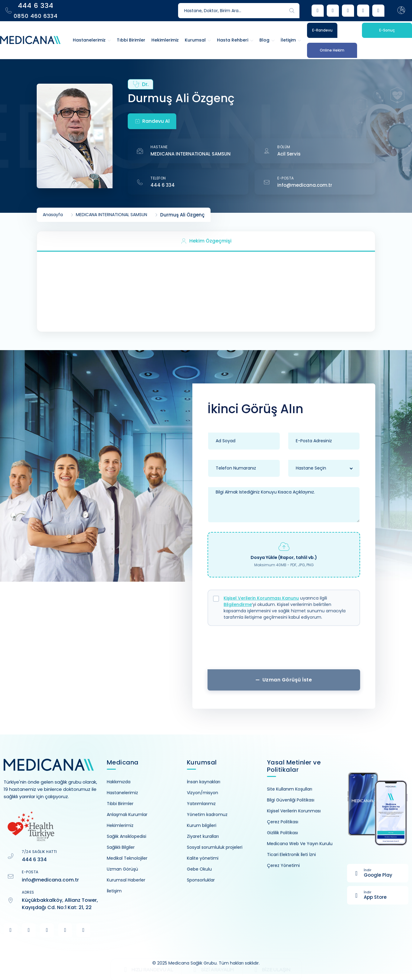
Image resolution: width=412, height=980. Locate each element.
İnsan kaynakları (204, 782)
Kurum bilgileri (202, 825)
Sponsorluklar (201, 880)
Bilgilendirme (238, 604)
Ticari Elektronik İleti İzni (291, 855)
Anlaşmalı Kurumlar (127, 814)
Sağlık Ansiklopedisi (127, 836)
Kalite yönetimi (203, 858)
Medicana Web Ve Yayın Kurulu (300, 844)
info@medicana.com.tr (305, 185)
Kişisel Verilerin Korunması (294, 811)
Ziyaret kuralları (203, 836)
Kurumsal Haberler (126, 880)
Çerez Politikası (283, 822)
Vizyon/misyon (203, 793)
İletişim (114, 891)
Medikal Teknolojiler (127, 858)
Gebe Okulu (199, 869)
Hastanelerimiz (122, 793)
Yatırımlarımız (201, 804)
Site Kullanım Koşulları (290, 789)
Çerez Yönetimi (283, 865)
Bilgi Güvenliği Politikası (291, 800)
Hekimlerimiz (120, 825)
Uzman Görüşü (122, 869)
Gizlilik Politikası (282, 833)
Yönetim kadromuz (207, 814)
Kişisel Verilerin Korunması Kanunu (261, 598)
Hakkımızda (119, 782)
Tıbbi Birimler (120, 804)
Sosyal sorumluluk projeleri (215, 847)
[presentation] (284, 650)
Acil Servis (289, 154)
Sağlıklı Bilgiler (121, 847)
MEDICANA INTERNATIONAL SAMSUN (191, 154)
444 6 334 (163, 185)
